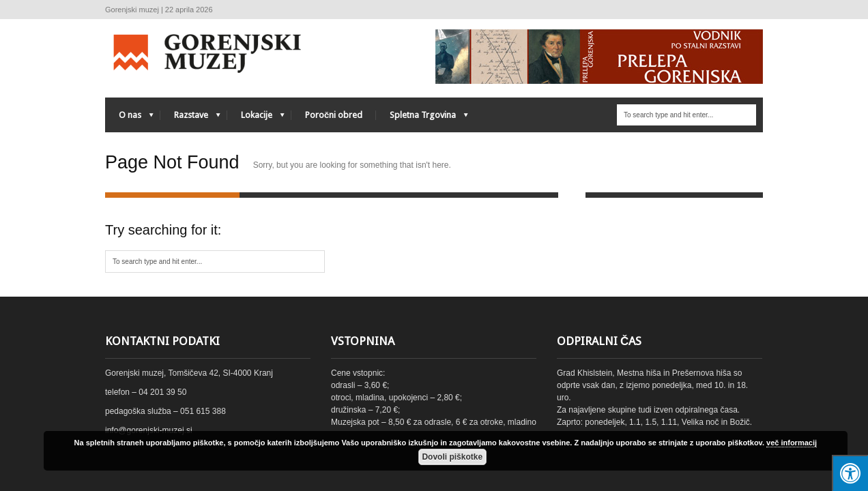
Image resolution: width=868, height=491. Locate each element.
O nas (129, 118)
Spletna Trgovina (422, 118)
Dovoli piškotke (452, 457)
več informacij (792, 443)
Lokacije (256, 118)
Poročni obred (334, 115)
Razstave (190, 118)
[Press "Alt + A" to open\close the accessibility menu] (850, 473)
